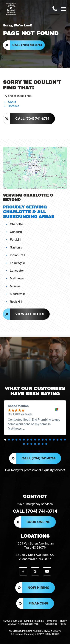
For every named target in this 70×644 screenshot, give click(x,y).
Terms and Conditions (51, 622)
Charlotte (16, 224)
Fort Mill (15, 240)
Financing (39, 603)
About (12, 102)
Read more (33, 429)
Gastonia (16, 247)
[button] (5, 440)
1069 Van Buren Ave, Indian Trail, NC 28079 (35, 546)
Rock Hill (16, 302)
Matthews (17, 278)
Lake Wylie (17, 263)
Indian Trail (17, 255)
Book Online (38, 522)
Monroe (15, 286)
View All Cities (30, 314)
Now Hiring (39, 588)
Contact (13, 106)
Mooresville (18, 294)
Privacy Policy (63, 622)
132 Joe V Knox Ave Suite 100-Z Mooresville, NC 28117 (35, 557)
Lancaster (17, 271)
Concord (16, 232)
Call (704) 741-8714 (27, 45)
